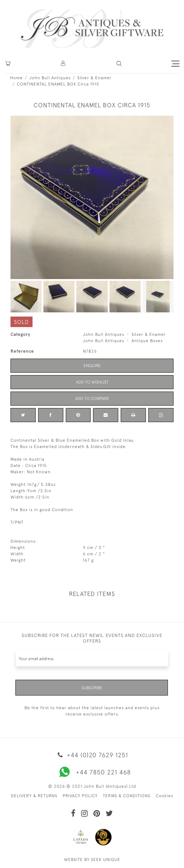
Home (16, 78)
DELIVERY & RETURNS (34, 796)
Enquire (92, 366)
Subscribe (92, 688)
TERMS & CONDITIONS (127, 796)
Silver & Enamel (94, 78)
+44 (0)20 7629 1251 (92, 755)
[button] (63, 64)
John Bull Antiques (50, 78)
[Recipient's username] (92, 659)
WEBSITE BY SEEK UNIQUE (92, 860)
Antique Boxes (147, 341)
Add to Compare (92, 399)
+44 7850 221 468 (92, 772)
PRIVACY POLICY (80, 796)
